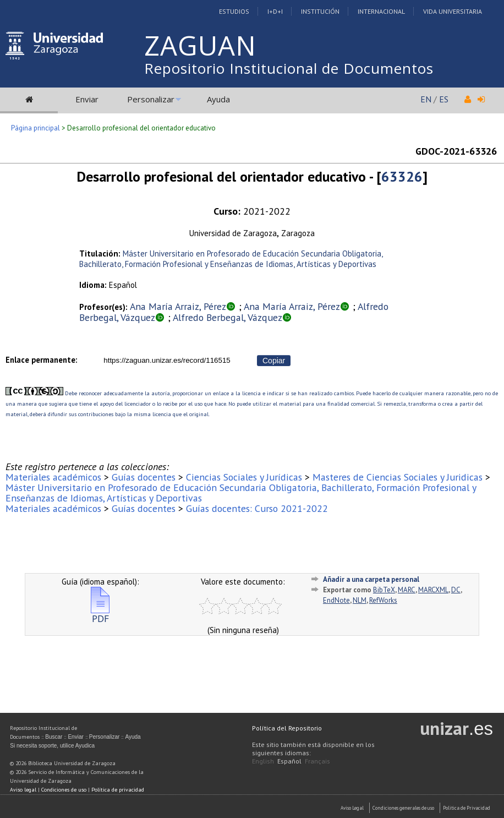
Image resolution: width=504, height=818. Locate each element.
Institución (320, 11)
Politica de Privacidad (467, 808)
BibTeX (384, 590)
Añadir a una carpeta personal (371, 579)
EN (426, 99)
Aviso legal (23, 790)
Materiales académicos (53, 477)
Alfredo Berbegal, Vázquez (228, 317)
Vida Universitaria (453, 11)
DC (456, 590)
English (263, 761)
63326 (402, 176)
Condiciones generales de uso (403, 808)
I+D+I (275, 11)
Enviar (87, 99)
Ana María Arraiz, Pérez (178, 306)
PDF (100, 614)
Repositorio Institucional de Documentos (289, 68)
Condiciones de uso (64, 790)
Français (317, 761)
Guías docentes (144, 477)
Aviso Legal (352, 808)
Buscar (54, 737)
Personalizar (151, 99)
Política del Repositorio (287, 728)
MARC (407, 590)
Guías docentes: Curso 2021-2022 (257, 508)
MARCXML (433, 590)
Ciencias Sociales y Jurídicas (244, 477)
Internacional (381, 11)
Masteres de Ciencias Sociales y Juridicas (398, 477)
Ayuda (218, 99)
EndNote (336, 600)
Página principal (35, 128)
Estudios (234, 11)
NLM (360, 600)
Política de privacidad (118, 790)
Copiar (274, 361)
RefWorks (383, 600)
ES (444, 99)
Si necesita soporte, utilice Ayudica (52, 746)
